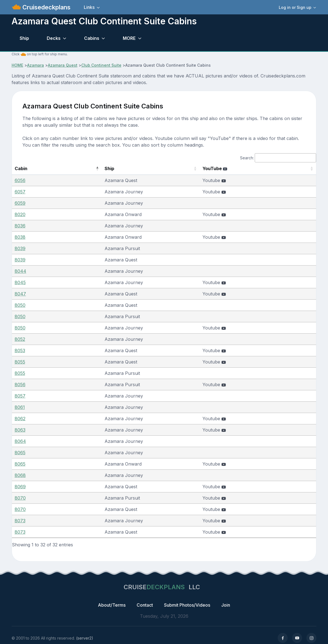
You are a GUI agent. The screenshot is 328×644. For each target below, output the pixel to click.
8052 (20, 339)
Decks (54, 38)
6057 (20, 192)
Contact (145, 605)
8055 (20, 362)
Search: (278, 158)
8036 (20, 226)
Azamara (36, 65)
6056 (20, 180)
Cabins (92, 38)
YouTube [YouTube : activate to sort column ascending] (227, 168)
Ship (24, 38)
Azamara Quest (63, 65)
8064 (20, 441)
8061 (20, 407)
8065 (20, 453)
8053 (20, 350)
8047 (20, 294)
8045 (20, 282)
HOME (17, 65)
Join (226, 605)
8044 (20, 271)
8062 (20, 419)
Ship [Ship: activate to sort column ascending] (88, 168)
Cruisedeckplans (46, 7)
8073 (20, 521)
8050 (20, 305)
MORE (129, 38)
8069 (20, 487)
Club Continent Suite (101, 65)
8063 (20, 430)
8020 (20, 214)
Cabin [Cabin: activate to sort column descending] (21, 168)
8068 (20, 475)
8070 (20, 498)
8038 (20, 237)
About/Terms (112, 605)
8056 (20, 385)
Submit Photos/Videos (187, 605)
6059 (20, 203)
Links (89, 7)
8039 (20, 248)
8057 (20, 396)
